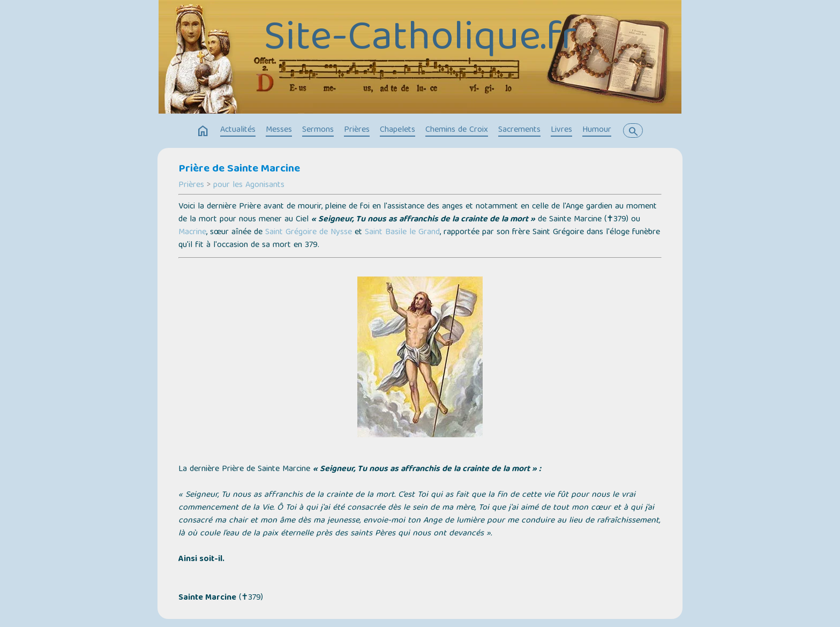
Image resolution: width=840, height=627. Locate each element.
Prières (357, 130)
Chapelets (397, 130)
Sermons (318, 130)
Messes (279, 130)
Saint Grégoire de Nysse (309, 233)
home (203, 131)
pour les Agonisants (249, 185)
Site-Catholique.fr (420, 40)
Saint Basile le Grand (402, 233)
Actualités (238, 130)
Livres (561, 130)
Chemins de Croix (457, 130)
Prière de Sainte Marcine (239, 169)
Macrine (192, 233)
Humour (597, 130)
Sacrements (519, 130)
